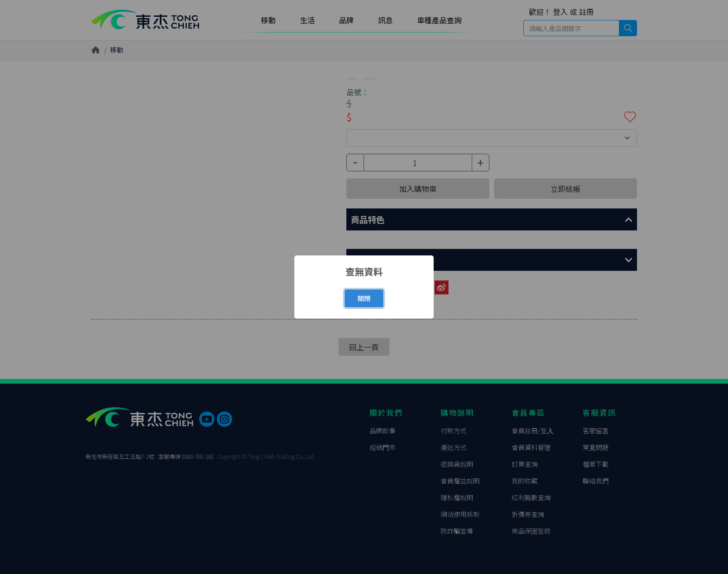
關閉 (364, 298)
